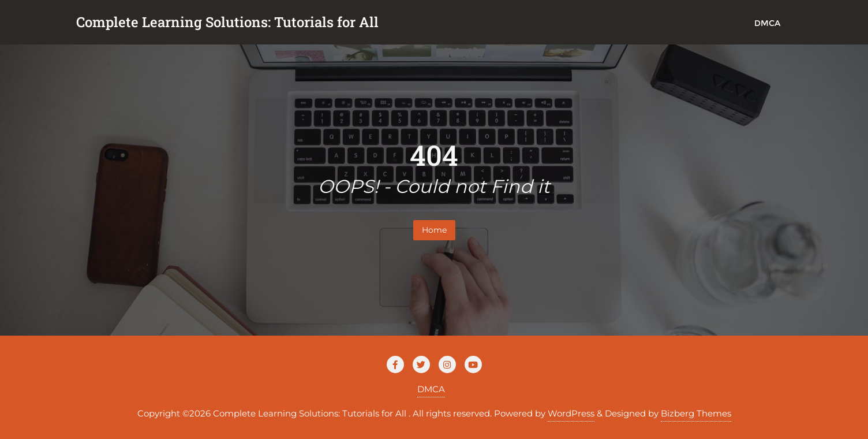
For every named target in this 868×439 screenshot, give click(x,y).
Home (434, 230)
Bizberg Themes (696, 413)
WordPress (571, 413)
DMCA (431, 389)
